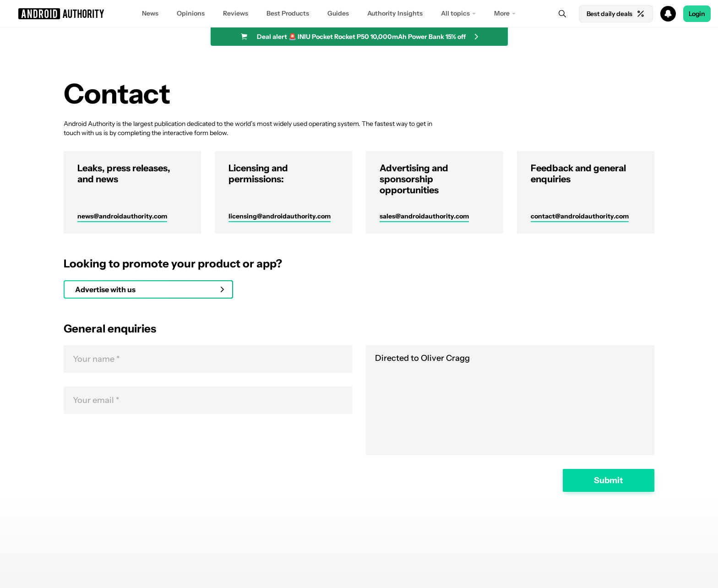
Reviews (236, 13)
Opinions (191, 13)
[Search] (562, 14)
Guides (338, 13)
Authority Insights (395, 13)
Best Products (288, 13)
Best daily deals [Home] (616, 14)
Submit (609, 480)
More (502, 13)
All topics (455, 13)
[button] (359, 14)
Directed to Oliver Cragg (510, 400)
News (150, 13)
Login (697, 14)
